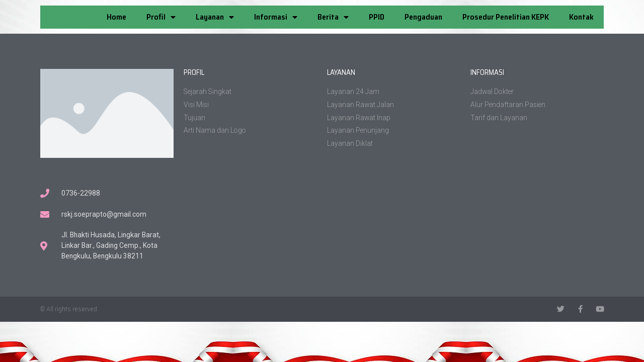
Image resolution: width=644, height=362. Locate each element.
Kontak (581, 17)
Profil (161, 17)
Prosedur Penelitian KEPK (506, 17)
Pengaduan (423, 17)
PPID (377, 17)
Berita (333, 17)
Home (116, 17)
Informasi (276, 17)
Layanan (215, 17)
